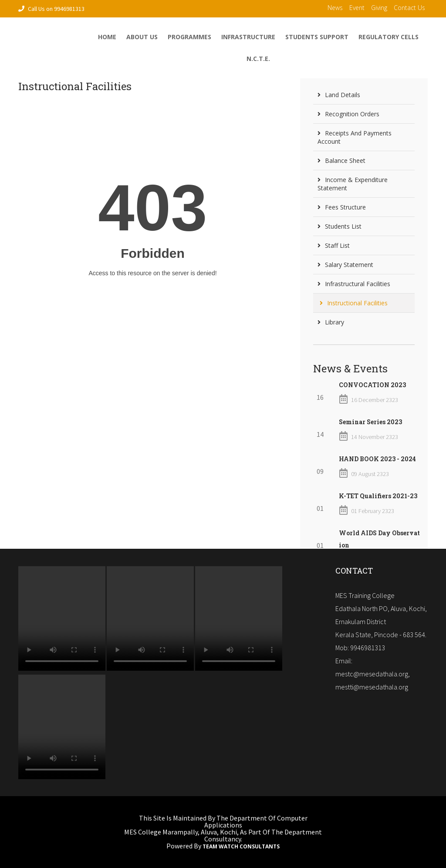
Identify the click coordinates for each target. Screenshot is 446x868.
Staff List (334, 245)
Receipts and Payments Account (355, 137)
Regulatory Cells (389, 37)
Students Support (317, 37)
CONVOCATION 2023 (372, 385)
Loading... (153, 227)
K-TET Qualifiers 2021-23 (378, 496)
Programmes (189, 37)
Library (331, 322)
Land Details (339, 95)
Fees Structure (342, 207)
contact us (409, 8)
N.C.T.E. (258, 59)
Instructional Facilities (354, 303)
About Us (142, 37)
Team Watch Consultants (241, 847)
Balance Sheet (341, 160)
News (335, 8)
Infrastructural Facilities (354, 284)
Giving (379, 8)
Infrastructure (248, 37)
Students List (340, 226)
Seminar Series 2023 (370, 422)
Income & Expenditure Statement (353, 184)
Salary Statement (345, 265)
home (107, 37)
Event (357, 8)
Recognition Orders (348, 114)
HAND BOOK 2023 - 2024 (377, 459)
